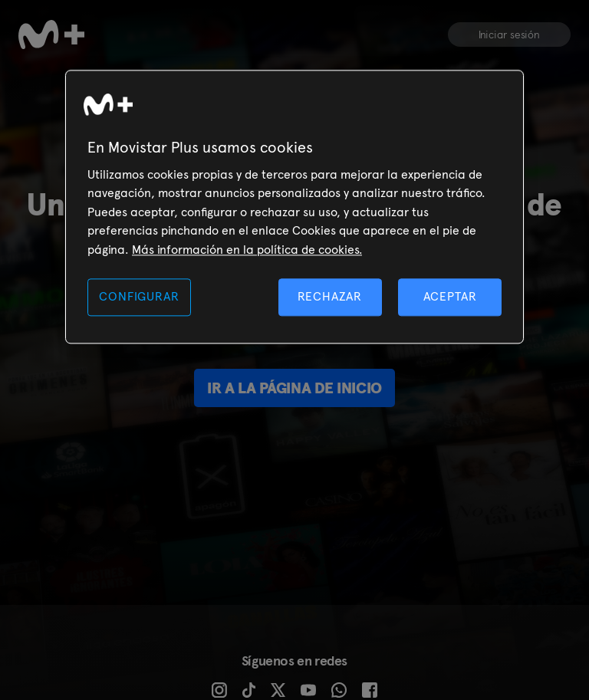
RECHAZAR (330, 296)
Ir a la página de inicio (294, 388)
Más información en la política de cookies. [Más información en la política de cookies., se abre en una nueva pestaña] (247, 250)
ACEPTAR (450, 296)
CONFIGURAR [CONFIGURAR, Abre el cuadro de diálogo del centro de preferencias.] (139, 296)
